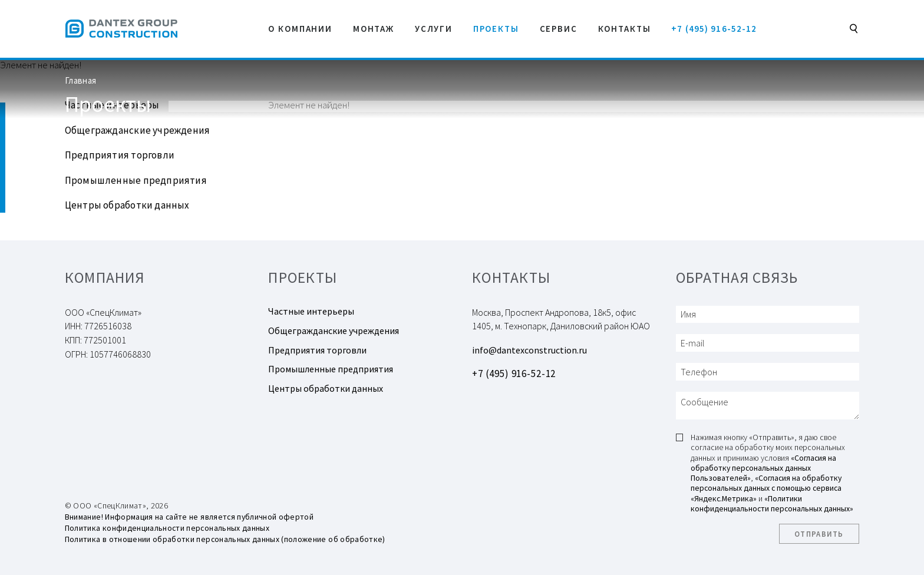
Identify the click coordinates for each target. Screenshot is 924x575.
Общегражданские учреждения (138, 130)
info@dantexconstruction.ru (529, 350)
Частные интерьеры (311, 311)
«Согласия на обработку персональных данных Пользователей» (763, 468)
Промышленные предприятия (136, 180)
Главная (81, 80)
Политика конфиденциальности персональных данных (167, 528)
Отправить (819, 534)
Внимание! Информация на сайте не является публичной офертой (189, 517)
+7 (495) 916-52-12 (714, 29)
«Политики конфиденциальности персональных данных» (772, 503)
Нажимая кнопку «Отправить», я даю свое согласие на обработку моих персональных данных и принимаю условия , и (772, 473)
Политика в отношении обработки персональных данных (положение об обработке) (225, 539)
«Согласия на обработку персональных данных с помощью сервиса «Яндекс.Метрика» (766, 488)
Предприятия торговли (120, 155)
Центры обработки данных (127, 205)
